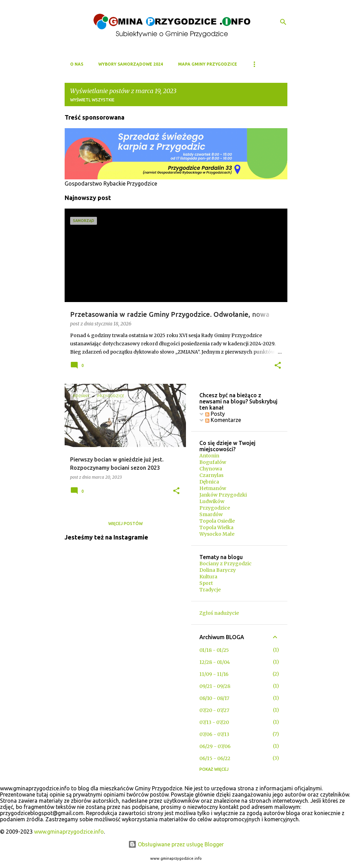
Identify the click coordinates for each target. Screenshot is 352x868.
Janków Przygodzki (223, 495)
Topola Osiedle (217, 521)
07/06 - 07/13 (214, 734)
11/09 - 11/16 (214, 674)
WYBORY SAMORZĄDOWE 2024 (131, 64)
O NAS (77, 64)
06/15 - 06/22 (215, 758)
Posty (215, 414)
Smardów (211, 514)
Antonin (209, 456)
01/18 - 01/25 (214, 650)
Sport (206, 583)
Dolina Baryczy (218, 570)
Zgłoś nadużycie (219, 613)
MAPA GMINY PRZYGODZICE (208, 64)
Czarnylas (211, 475)
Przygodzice (215, 508)
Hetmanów (213, 488)
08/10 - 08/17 (214, 698)
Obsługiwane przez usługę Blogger (176, 844)
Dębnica (209, 482)
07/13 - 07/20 (214, 722)
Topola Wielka (216, 527)
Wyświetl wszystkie (92, 100)
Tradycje (210, 590)
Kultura (208, 577)
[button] (278, 366)
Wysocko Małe (217, 534)
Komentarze (223, 420)
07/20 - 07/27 (214, 710)
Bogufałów (213, 462)
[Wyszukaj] (283, 22)
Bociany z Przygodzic (225, 564)
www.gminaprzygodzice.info (69, 832)
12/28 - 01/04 (215, 662)
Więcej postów (125, 524)
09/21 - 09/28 (215, 686)
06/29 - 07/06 (215, 746)
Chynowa (211, 469)
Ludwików (212, 501)
